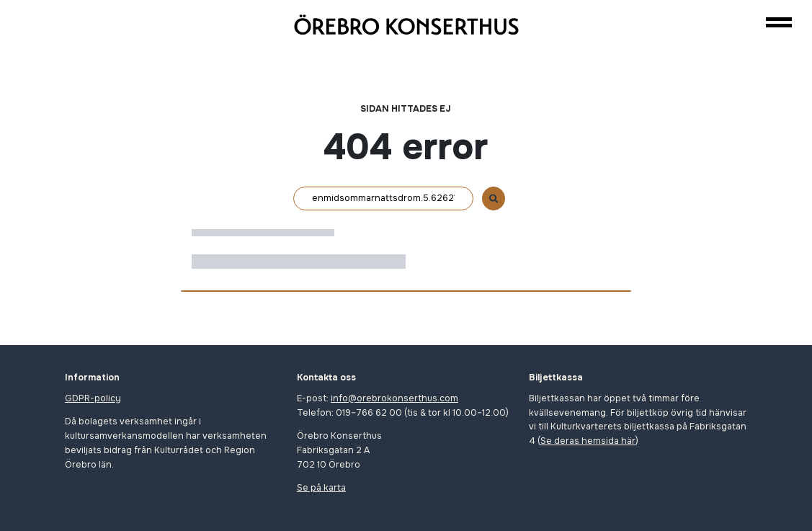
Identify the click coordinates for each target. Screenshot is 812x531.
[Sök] (383, 198)
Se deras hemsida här (588, 441)
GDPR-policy (93, 398)
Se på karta (321, 488)
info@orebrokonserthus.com (394, 398)
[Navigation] (778, 22)
